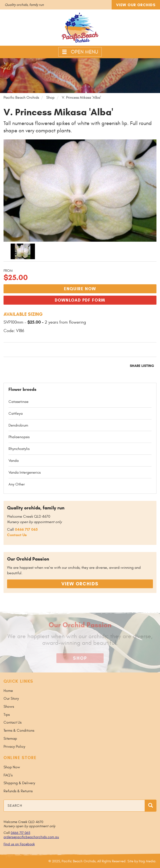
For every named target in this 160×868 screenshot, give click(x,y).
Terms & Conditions (19, 730)
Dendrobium (18, 425)
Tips (7, 715)
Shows (9, 707)
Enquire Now (80, 289)
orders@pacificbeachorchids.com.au (31, 837)
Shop (80, 658)
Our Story (11, 699)
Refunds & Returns (18, 791)
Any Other (17, 484)
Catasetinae (19, 402)
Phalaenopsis (19, 437)
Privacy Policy (14, 747)
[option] (25, 251)
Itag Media (147, 861)
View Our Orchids (136, 5)
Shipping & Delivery (19, 783)
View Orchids (80, 584)
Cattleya (16, 414)
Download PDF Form (80, 300)
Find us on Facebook (19, 844)
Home (8, 691)
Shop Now (12, 767)
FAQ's (8, 775)
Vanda (14, 461)
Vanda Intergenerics (25, 472)
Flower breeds (22, 389)
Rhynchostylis (19, 449)
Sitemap (10, 739)
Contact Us (17, 535)
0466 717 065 (26, 529)
